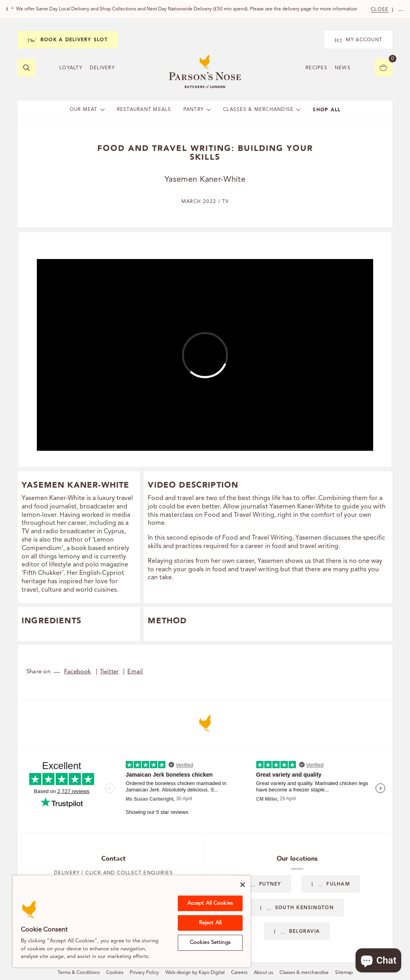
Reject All (210, 923)
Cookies (115, 973)
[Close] (243, 885)
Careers (239, 973)
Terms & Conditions (79, 973)
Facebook (78, 672)
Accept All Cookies (210, 903)
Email (135, 672)
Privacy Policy (144, 973)
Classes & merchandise (304, 973)
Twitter (110, 672)
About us (263, 973)
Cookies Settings (210, 943)
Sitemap (344, 973)
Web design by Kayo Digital (195, 973)
